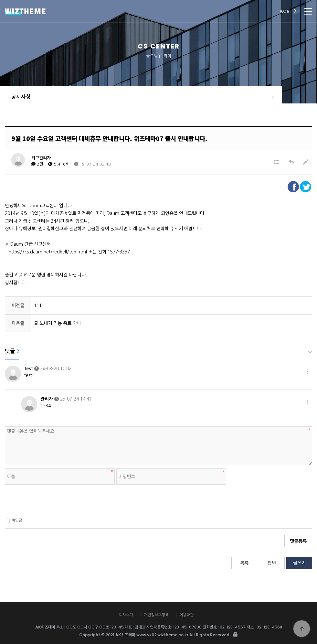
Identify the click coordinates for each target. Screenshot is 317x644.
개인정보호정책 (156, 615)
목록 (244, 563)
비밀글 (14, 521)
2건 (37, 164)
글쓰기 (299, 563)
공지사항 (21, 97)
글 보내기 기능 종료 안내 (58, 323)
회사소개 (126, 615)
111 (38, 306)
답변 (272, 563)
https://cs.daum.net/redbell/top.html (48, 252)
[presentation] (54, 500)
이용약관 (186, 615)
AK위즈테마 (79, 11)
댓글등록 (298, 541)
